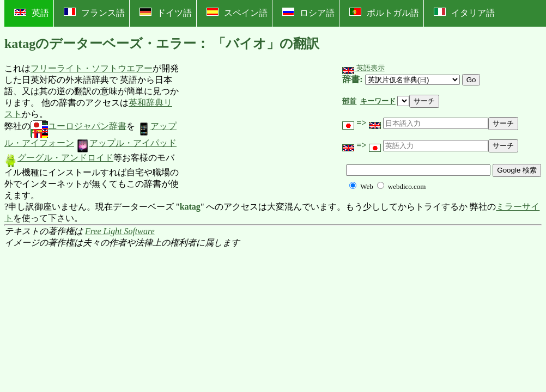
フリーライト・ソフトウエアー (92, 68)
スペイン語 (237, 13)
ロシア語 (308, 13)
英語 (32, 13)
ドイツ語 (166, 13)
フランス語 (94, 13)
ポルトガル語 (384, 13)
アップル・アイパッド (126, 143)
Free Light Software (120, 231)
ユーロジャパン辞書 (78, 126)
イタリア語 (464, 13)
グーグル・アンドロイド (59, 158)
